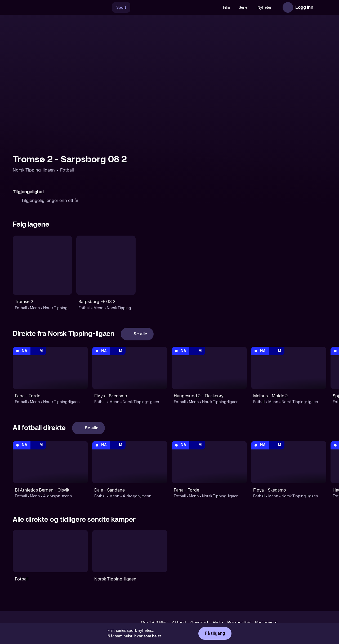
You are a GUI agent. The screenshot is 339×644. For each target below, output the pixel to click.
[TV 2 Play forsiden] (52, 7)
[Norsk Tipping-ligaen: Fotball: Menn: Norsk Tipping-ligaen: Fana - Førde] (50, 368)
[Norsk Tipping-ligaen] (130, 551)
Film (226, 8)
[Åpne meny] (321, 7)
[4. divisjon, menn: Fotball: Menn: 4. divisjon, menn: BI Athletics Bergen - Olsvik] (50, 462)
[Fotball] (50, 551)
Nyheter (264, 8)
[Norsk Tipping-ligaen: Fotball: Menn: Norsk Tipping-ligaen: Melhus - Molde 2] (289, 368)
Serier (244, 8)
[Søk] (106, 7)
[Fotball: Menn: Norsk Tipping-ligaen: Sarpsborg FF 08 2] (106, 265)
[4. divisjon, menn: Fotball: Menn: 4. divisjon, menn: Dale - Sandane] (130, 462)
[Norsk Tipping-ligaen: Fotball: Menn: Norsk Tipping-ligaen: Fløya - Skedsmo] (130, 368)
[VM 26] (175, 7)
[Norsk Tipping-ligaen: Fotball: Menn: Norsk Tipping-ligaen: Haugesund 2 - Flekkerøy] (209, 368)
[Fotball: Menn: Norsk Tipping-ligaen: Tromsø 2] (42, 265)
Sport (121, 8)
